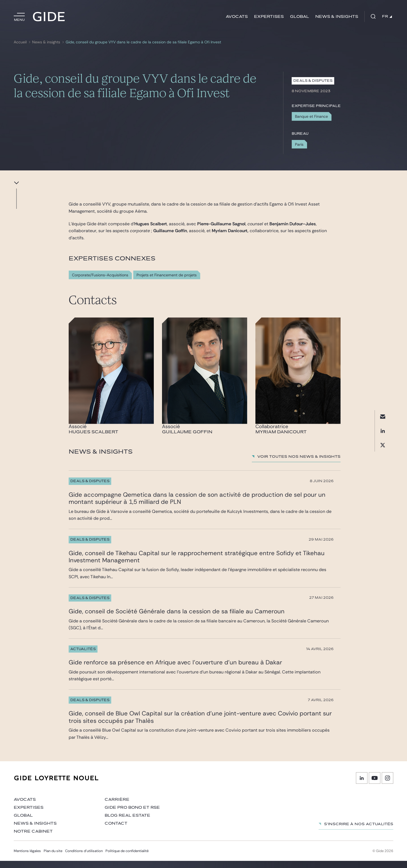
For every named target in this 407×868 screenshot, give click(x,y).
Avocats (237, 17)
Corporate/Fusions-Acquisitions (100, 275)
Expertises (269, 17)
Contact (116, 831)
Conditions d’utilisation (84, 858)
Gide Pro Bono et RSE (132, 815)
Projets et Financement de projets (167, 275)
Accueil (20, 42)
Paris (299, 144)
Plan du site (53, 858)
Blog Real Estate (127, 823)
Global (299, 17)
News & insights (337, 17)
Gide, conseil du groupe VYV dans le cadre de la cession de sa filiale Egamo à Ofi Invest (143, 42)
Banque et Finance (311, 116)
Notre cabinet (33, 838)
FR (387, 16)
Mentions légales (27, 858)
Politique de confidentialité (127, 858)
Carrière (117, 807)
